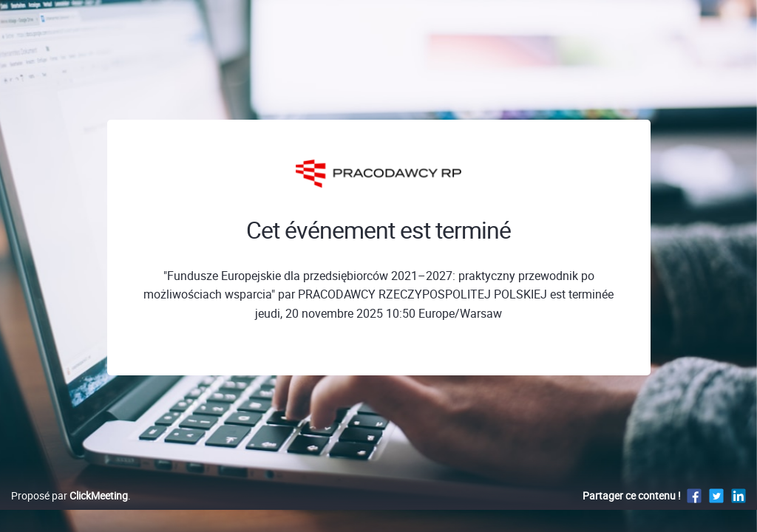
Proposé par (69, 511)
